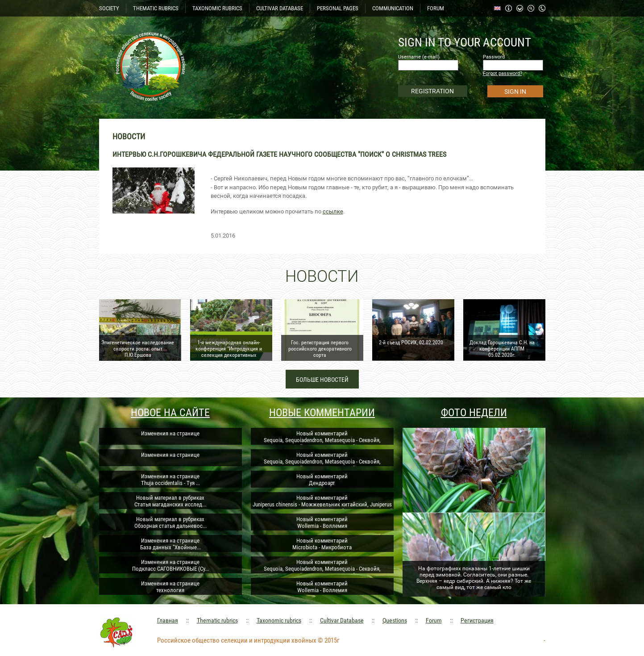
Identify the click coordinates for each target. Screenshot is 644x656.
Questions (395, 620)
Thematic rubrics (217, 620)
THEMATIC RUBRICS (156, 8)
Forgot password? (503, 73)
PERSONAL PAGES (338, 8)
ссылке (333, 211)
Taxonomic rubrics (279, 620)
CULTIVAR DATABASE (280, 8)
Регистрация (477, 620)
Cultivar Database (342, 620)
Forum (434, 620)
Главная (168, 620)
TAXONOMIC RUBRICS (217, 8)
